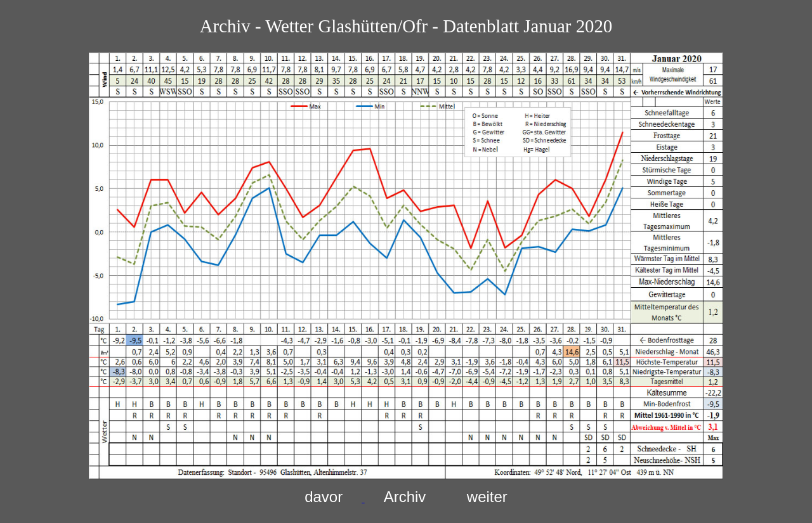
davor (324, 497)
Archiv (405, 497)
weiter (487, 497)
